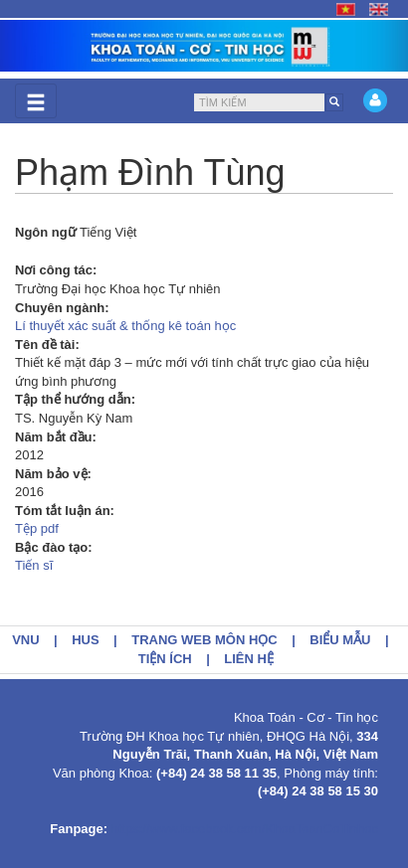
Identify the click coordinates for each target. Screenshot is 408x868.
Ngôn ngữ (46, 232)
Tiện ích (165, 659)
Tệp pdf (37, 528)
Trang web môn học (204, 640)
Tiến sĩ (34, 565)
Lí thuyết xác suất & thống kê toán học (125, 326)
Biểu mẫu (340, 640)
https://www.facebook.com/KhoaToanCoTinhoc (245, 829)
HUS (85, 640)
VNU (25, 640)
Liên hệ (249, 659)
